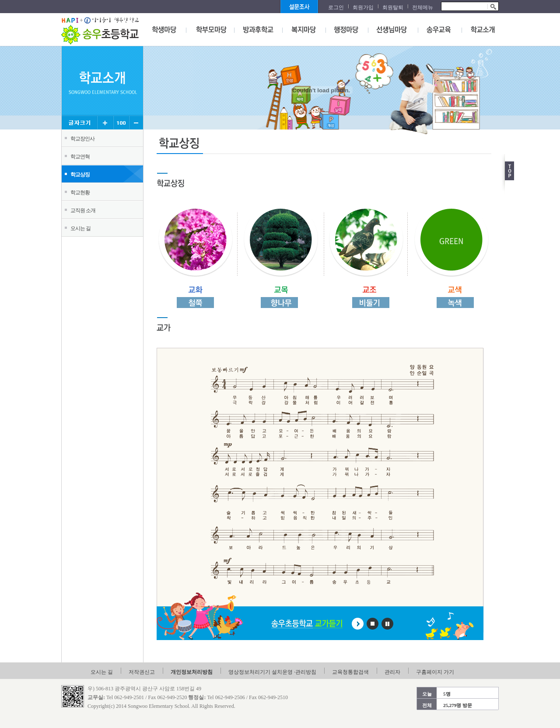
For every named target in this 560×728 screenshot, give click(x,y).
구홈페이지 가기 (435, 672)
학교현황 (80, 192)
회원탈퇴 (393, 7)
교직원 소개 (83, 210)
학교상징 (80, 175)
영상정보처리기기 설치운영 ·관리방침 (272, 672)
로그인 (336, 7)
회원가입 (363, 7)
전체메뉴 (423, 7)
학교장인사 (82, 139)
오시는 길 (80, 228)
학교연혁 (80, 157)
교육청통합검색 (350, 672)
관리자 (392, 672)
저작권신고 (142, 672)
